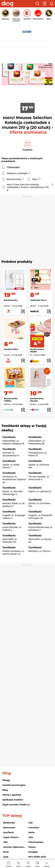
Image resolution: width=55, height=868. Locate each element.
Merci (36, 179)
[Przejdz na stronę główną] (7, 4)
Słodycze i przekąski (19, 173)
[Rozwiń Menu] (47, 864)
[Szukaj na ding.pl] (28, 864)
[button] (38, 4)
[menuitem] (8, 864)
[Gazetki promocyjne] (8, 864)
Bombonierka (15, 179)
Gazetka (27, 150)
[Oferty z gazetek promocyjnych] (18, 864)
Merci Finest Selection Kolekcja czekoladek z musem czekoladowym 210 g (30, 187)
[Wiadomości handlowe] (37, 864)
